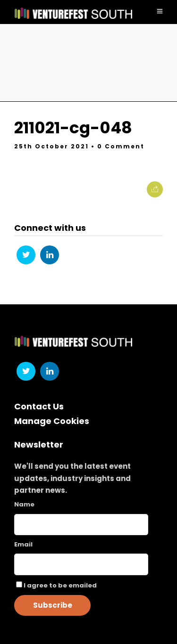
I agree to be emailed (60, 585)
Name (24, 504)
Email (23, 544)
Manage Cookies (52, 421)
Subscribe (53, 605)
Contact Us (39, 406)
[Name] (81, 525)
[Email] (81, 564)
